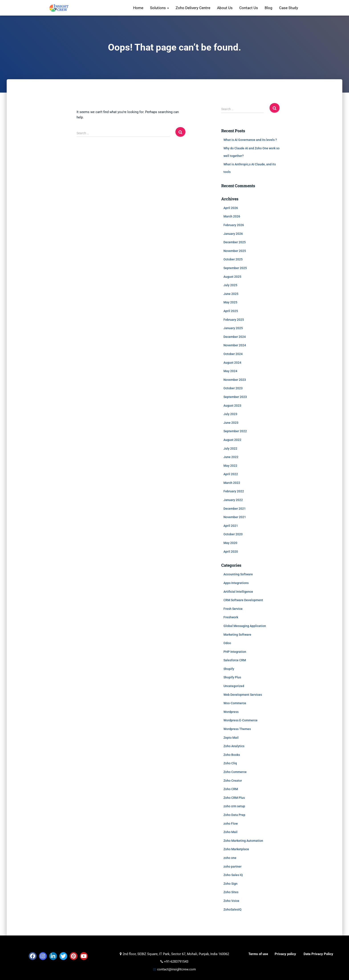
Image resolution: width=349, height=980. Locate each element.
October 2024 (233, 354)
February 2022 (234, 491)
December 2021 (235, 509)
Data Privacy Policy (318, 954)
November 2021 (235, 517)
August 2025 (232, 277)
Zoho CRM (231, 789)
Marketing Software (237, 635)
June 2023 (231, 423)
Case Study (289, 8)
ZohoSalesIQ (232, 909)
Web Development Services (243, 695)
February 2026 (234, 225)
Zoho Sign (230, 884)
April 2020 (231, 552)
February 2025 (234, 320)
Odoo (227, 643)
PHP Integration (235, 652)
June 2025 (231, 294)
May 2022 (230, 466)
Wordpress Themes (237, 729)
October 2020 (233, 534)
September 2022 (235, 431)
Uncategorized (234, 686)
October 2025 (233, 259)
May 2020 (230, 543)
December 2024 (235, 337)
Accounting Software (238, 574)
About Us (225, 8)
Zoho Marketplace (236, 849)
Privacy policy (285, 954)
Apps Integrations (236, 583)
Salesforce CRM (235, 660)
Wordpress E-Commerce (240, 720)
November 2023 (235, 380)
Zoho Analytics (234, 746)
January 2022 (233, 500)
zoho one (230, 858)
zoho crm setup (234, 806)
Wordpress (231, 712)
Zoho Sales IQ (233, 875)
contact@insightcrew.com (176, 969)
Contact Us (249, 8)
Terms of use (258, 954)
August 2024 (232, 363)
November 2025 (235, 251)
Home (138, 8)
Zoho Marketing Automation (243, 841)
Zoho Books (232, 755)
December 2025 (235, 242)
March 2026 (232, 216)
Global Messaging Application (245, 626)
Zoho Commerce (235, 772)
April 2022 (231, 474)
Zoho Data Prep (234, 815)
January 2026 (233, 234)
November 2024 (235, 345)
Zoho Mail (230, 832)
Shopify (229, 669)
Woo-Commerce (235, 703)
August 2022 (232, 440)
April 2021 (231, 526)
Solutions (159, 8)
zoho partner (232, 866)
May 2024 (230, 371)
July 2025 (230, 285)
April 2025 (231, 311)
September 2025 (235, 268)
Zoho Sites (231, 892)
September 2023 (235, 397)
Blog (269, 8)
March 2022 (232, 483)
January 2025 (233, 328)
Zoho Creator (233, 781)
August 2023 (232, 406)
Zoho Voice (231, 901)
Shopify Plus (232, 677)
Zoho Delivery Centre (193, 8)
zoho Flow (231, 824)
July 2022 (230, 448)
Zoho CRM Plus (234, 798)
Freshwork (231, 617)
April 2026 (231, 208)
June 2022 (231, 457)
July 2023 (230, 414)
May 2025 (230, 302)
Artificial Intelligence (238, 592)
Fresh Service (233, 609)
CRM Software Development (243, 600)
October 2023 (233, 388)
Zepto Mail (231, 738)
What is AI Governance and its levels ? (250, 140)
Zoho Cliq (230, 763)
